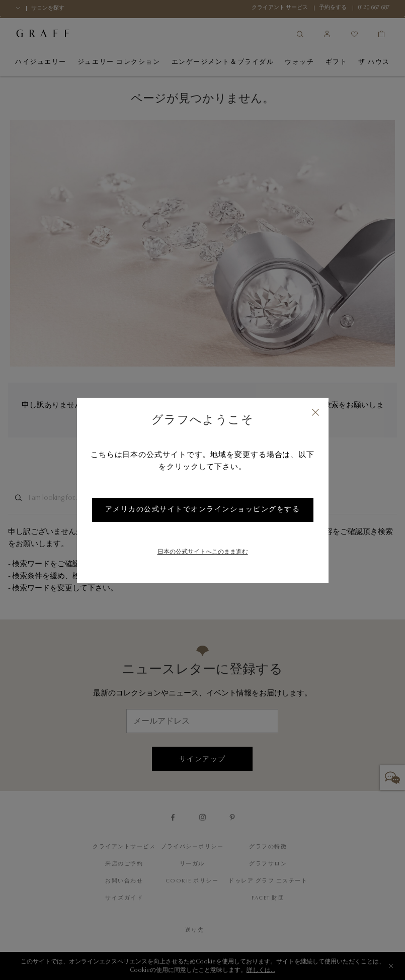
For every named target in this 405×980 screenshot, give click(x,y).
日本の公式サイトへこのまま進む (203, 552)
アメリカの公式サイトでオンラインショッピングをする (203, 510)
